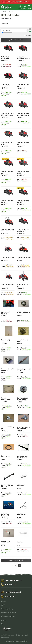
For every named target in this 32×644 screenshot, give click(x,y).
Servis (3, 605)
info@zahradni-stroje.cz (13, 580)
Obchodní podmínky (7, 609)
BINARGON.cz (23, 641)
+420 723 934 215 (10, 585)
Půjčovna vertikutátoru (8, 616)
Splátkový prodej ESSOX (9, 613)
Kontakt (4, 601)
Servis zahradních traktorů (13, 592)
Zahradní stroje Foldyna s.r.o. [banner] (6, 7)
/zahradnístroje (10, 596)
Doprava (4, 620)
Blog (3, 624)
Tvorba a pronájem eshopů (12, 641)
